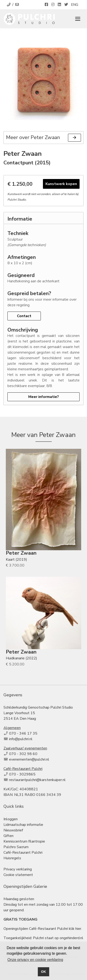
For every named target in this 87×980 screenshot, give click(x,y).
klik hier (75, 929)
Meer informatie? (44, 397)
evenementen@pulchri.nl (29, 759)
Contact (24, 316)
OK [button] (44, 972)
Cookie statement (18, 875)
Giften (8, 836)
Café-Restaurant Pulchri (23, 853)
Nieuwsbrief (13, 830)
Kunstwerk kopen (61, 184)
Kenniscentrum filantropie (24, 841)
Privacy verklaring (18, 869)
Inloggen (11, 819)
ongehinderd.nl (71, 938)
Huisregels (12, 858)
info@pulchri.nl (21, 739)
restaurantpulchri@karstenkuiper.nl (37, 780)
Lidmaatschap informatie (23, 825)
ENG (75, 5)
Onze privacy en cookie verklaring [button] (35, 960)
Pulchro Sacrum (16, 847)
